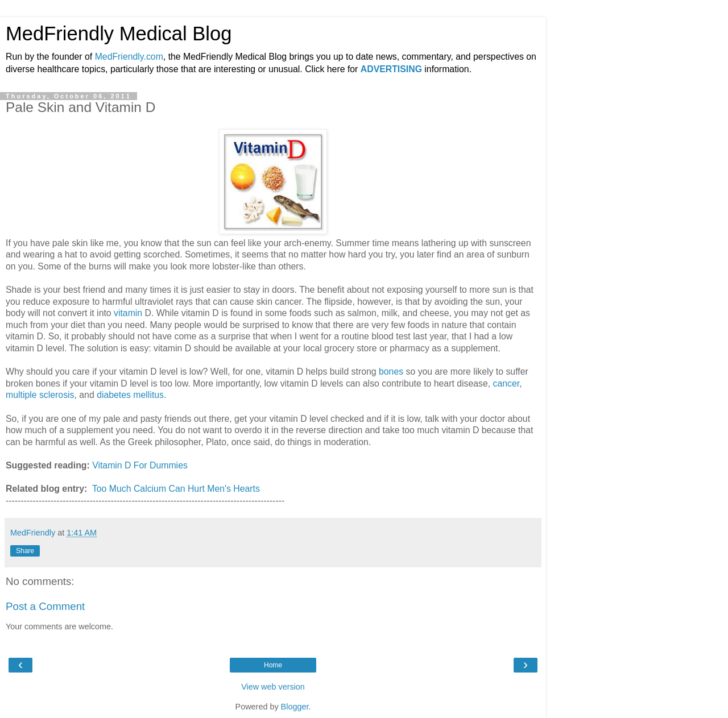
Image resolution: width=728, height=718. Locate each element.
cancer (506, 383)
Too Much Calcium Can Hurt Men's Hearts (176, 489)
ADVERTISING (391, 69)
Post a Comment (45, 606)
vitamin (129, 313)
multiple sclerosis (40, 395)
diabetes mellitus (130, 395)
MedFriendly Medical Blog (119, 34)
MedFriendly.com (129, 57)
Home (273, 665)
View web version (273, 687)
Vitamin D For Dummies (140, 465)
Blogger (295, 707)
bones (392, 372)
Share (25, 551)
